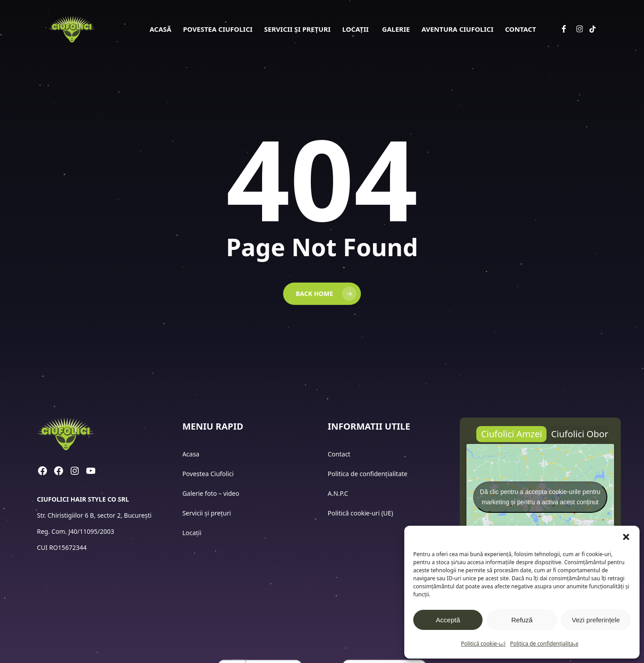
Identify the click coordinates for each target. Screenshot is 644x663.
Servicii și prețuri (207, 513)
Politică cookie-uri (483, 644)
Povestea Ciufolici (208, 474)
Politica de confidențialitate (544, 644)
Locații (193, 533)
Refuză (522, 620)
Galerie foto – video (212, 493)
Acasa (191, 454)
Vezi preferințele (596, 620)
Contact (340, 454)
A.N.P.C (338, 493)
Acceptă (448, 620)
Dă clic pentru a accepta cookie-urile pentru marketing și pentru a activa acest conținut (540, 497)
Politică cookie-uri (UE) (360, 513)
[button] (626, 537)
